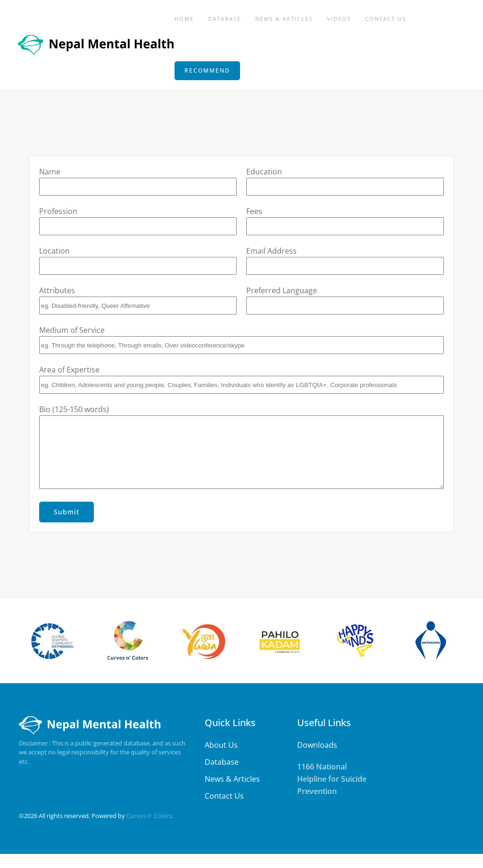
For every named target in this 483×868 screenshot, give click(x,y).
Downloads (317, 759)
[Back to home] (97, 45)
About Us (221, 759)
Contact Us (386, 19)
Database (225, 19)
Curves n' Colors (149, 830)
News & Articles (284, 19)
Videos (339, 19)
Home (184, 19)
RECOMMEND (207, 70)
